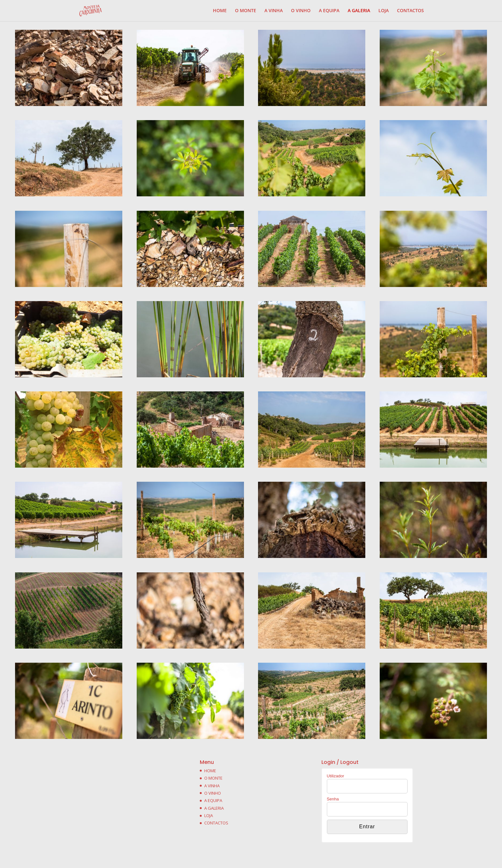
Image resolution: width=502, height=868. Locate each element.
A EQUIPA (329, 11)
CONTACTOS (410, 11)
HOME (220, 11)
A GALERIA (359, 11)
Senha (333, 799)
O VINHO (301, 11)
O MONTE (246, 11)
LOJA (384, 11)
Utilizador (336, 776)
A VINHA (274, 11)
